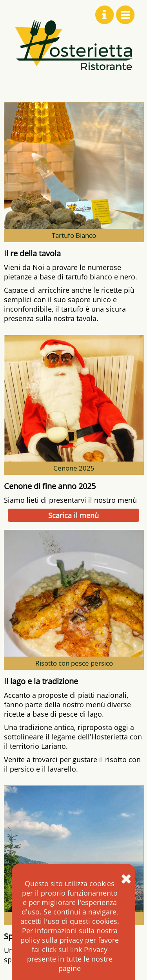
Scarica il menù (73, 515)
